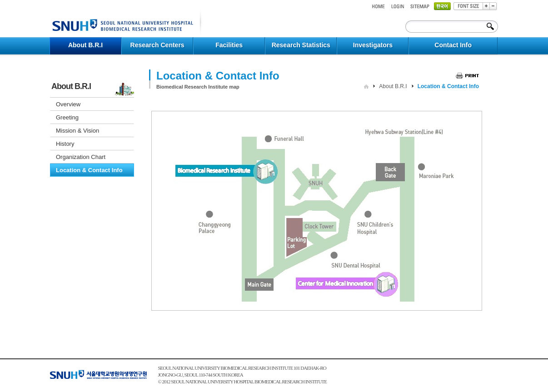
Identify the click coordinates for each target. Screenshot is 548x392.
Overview (68, 104)
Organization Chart (81, 157)
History (65, 144)
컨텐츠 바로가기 (50, 0)
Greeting (67, 117)
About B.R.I (393, 86)
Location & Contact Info (89, 170)
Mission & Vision (77, 131)
